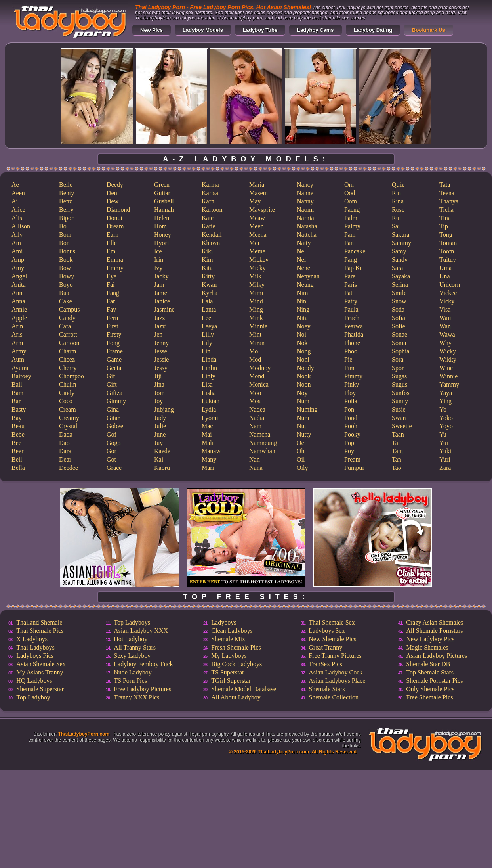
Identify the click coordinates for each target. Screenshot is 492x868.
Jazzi (160, 326)
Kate (208, 218)
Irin (159, 260)
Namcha (260, 434)
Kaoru (162, 468)
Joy (158, 401)
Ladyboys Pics (35, 656)
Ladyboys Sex (327, 631)
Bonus (67, 251)
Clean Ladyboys (232, 631)
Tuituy (448, 260)
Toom (447, 251)
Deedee (69, 468)
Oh (301, 451)
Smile (399, 293)
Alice (18, 210)
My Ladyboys (229, 656)
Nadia (257, 418)
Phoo (351, 351)
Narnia (305, 218)
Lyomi (210, 418)
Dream (115, 226)
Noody (305, 368)
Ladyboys (224, 622)
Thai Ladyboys (35, 647)
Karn (208, 201)
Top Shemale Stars (430, 672)
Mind (256, 301)
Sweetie (402, 426)
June (160, 434)
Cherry (68, 368)
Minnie (258, 326)
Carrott (68, 334)
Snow (399, 301)
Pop (349, 443)
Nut (301, 426)
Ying (445, 401)
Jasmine (164, 309)
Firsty (114, 334)
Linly (209, 376)
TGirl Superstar (231, 681)
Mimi (256, 293)
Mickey (259, 260)
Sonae (400, 334)
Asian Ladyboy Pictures (437, 656)
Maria (257, 185)
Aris (17, 334)
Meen (256, 226)
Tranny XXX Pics (136, 697)
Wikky (448, 359)
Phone (352, 343)
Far (111, 301)
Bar (16, 401)
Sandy (400, 260)
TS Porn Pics (130, 681)
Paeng (352, 210)
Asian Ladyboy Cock (336, 672)
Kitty (208, 276)
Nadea (257, 409)
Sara (397, 268)
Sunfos (400, 393)
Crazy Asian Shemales (435, 622)
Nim (302, 293)
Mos (255, 401)
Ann (17, 293)
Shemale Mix (228, 639)
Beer (17, 451)
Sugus (400, 384)
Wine (446, 368)
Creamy (69, 418)
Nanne (305, 193)
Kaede (162, 451)
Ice (158, 251)
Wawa (447, 334)
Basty (19, 409)
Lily (207, 343)
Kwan (209, 285)
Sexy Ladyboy (132, 656)
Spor (398, 368)
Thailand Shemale (39, 622)
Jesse (161, 351)
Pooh (351, 426)
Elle (112, 243)
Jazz (160, 318)
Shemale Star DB (428, 664)
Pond (351, 418)
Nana (256, 468)
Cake (66, 301)
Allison (21, 226)
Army (19, 351)
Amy (18, 268)
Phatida (354, 334)
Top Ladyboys (132, 622)
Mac (207, 426)
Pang (351, 260)
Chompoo (72, 376)
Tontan (448, 243)
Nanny (305, 201)
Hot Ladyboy (131, 639)
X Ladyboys (32, 639)
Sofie (399, 326)
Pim (349, 368)
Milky (257, 285)
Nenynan (308, 276)
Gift (112, 384)
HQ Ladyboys (34, 681)
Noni (303, 359)
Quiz (398, 185)
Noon (304, 384)
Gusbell (164, 201)
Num (303, 401)
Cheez (67, 359)
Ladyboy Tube (260, 30)
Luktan (211, 401)
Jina (159, 384)
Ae (15, 185)
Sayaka (401, 276)
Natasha (307, 226)
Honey (163, 235)
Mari (208, 468)
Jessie (161, 359)
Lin (206, 351)
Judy (160, 418)
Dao (64, 443)
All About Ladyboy (236, 697)
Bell (17, 459)
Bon (64, 243)
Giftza (114, 393)
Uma (445, 268)
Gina (113, 409)
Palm (351, 218)
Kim (207, 260)
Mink (256, 318)
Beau (18, 426)
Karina (210, 185)
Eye (112, 276)
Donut (114, 218)
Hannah (164, 210)
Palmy (352, 226)
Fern (112, 318)
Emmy (115, 268)
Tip (444, 226)
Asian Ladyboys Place (337, 681)
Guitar (162, 193)
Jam (159, 285)
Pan (349, 243)
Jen (158, 334)
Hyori (161, 243)
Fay (111, 309)
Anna (18, 301)
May (255, 201)
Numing (307, 409)
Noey (304, 326)
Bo (63, 226)
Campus (69, 309)
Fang (113, 293)
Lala (207, 301)
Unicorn (450, 285)
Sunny (400, 401)
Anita (19, 285)
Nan (255, 459)
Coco (66, 401)
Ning (303, 309)
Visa (445, 309)
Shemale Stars (327, 689)
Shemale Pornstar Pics (434, 681)
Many (209, 459)
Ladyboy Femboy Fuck (143, 664)
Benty (67, 193)
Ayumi (20, 368)
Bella (18, 468)
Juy (158, 443)
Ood (350, 193)
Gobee (115, 426)
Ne (300, 251)
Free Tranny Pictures (335, 656)
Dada (66, 434)
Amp (18, 260)
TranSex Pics (325, 664)
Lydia (209, 409)
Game (114, 359)
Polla (351, 401)
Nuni (303, 418)
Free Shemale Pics (429, 697)
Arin (17, 326)
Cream (68, 409)
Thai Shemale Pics (40, 631)
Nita (302, 318)
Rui (396, 218)
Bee (16, 443)
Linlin (209, 368)
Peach (352, 318)
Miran (257, 343)
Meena (258, 235)
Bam (17, 393)
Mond (257, 376)
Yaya (446, 393)
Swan (399, 418)
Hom (160, 226)
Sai (396, 226)
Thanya (449, 201)
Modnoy (260, 368)
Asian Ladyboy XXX (141, 631)
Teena (447, 193)
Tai (396, 443)
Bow (65, 268)
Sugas (399, 376)
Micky (257, 268)
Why (445, 343)
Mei (254, 243)
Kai (159, 459)
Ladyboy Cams (315, 30)
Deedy (115, 185)
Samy (399, 251)
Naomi (305, 210)
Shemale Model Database (244, 689)
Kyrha (210, 293)
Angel (19, 276)
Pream (352, 459)
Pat (348, 293)
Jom (159, 393)
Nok (302, 343)
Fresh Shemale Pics (236, 647)
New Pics (152, 30)
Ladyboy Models (203, 30)
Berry (66, 210)
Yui (444, 443)
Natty (304, 243)
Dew (113, 201)
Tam (397, 451)
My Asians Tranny (40, 672)
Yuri (445, 459)
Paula (351, 309)
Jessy (161, 368)
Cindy (67, 393)
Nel (301, 260)
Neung (305, 285)
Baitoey (21, 376)
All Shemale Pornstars (434, 631)
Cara (65, 326)
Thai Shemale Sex (332, 622)
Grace (114, 468)
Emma (115, 260)
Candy (67, 318)
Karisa (210, 193)
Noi (301, 334)
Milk (255, 276)
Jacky (161, 276)
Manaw (211, 451)
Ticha (446, 210)
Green (162, 185)
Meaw (257, 218)
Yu (443, 434)
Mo (254, 351)
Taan (398, 434)
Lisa (207, 384)
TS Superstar (228, 672)
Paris (351, 285)
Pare (350, 276)
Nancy (305, 185)
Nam (255, 426)
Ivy (158, 268)
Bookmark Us (429, 30)
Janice (162, 301)
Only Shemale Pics (430, 689)
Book (66, 260)
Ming (256, 309)
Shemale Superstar (40, 689)
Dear (65, 459)
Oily (302, 468)
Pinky (352, 384)
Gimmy (116, 401)
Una (445, 276)
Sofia (399, 318)
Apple (19, 318)
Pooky (352, 434)
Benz (66, 201)
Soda (398, 309)
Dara (65, 451)
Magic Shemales (427, 647)
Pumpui (354, 468)
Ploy (350, 393)
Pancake (355, 251)
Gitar (113, 418)
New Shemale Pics (332, 639)
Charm (68, 351)
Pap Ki (353, 268)
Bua (64, 293)
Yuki (445, 451)
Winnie (448, 376)
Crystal (68, 426)
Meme (257, 251)
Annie (19, 309)
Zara (445, 468)
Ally (17, 235)
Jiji (158, 376)
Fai (111, 285)
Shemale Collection (334, 697)
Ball (17, 384)
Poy (349, 451)
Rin (396, 193)
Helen (162, 218)
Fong (113, 343)
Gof (112, 434)
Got (111, 459)
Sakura (400, 235)
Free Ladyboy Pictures (142, 689)
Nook (304, 376)
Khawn (211, 243)
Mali (208, 443)
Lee (206, 318)
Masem (258, 193)
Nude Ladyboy (133, 672)
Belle (66, 185)
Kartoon (212, 210)
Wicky (448, 351)
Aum (18, 359)
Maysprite (262, 210)
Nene (303, 268)
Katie (209, 226)
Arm (17, 343)
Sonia (399, 343)
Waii (445, 318)
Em (111, 251)
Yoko (446, 418)
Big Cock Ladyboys (236, 664)
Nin (301, 301)
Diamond (118, 210)
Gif (111, 376)
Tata (445, 185)
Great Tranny (325, 647)
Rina (398, 201)
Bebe (18, 434)
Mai (207, 434)
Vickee (448, 293)
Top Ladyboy (33, 697)
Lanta (209, 309)
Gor (112, 451)
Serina (400, 285)
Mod (255, 359)
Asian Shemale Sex (41, 664)
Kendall (212, 235)
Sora (398, 359)
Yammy (449, 384)
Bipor (66, 218)
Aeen (18, 193)
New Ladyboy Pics (430, 639)
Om (349, 185)
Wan (445, 326)
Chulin (68, 384)
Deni (113, 193)
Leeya (209, 326)
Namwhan (262, 451)
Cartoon (69, 343)
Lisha (209, 393)
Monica (259, 384)
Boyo (66, 285)
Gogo (114, 443)
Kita (207, 268)
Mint (255, 334)
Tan (397, 459)
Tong (446, 235)
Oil (301, 459)
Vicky (447, 301)
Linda (209, 359)
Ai (15, 201)
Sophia (400, 351)
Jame (161, 293)
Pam (350, 235)
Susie (399, 409)
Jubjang (164, 409)
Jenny (161, 343)
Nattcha (307, 235)
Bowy (67, 276)
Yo (443, 409)
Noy (302, 393)
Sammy (401, 243)
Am (16, 243)
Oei (301, 443)
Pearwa (354, 326)
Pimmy (353, 376)
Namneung (263, 443)
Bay (17, 418)
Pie (348, 359)
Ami (17, 251)
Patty (351, 301)
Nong (304, 351)
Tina (445, 218)
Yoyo (446, 426)
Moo (255, 393)
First (112, 326)
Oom (351, 201)
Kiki (207, 251)
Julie (160, 426)
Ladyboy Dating (373, 30)
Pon (349, 409)
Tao (397, 468)
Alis (17, 218)
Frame (115, 351)
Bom (65, 235)
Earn (113, 235)
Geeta (114, 368)
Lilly (208, 334)
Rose (398, 210)
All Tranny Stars (135, 647)
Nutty (304, 434)
